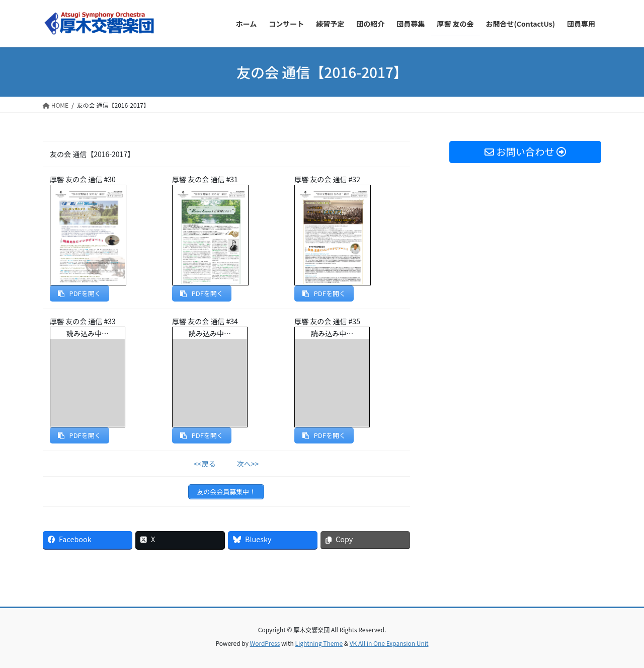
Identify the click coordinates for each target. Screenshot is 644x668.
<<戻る (205, 464)
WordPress (265, 643)
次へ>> (248, 464)
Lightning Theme (319, 643)
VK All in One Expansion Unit (389, 643)
